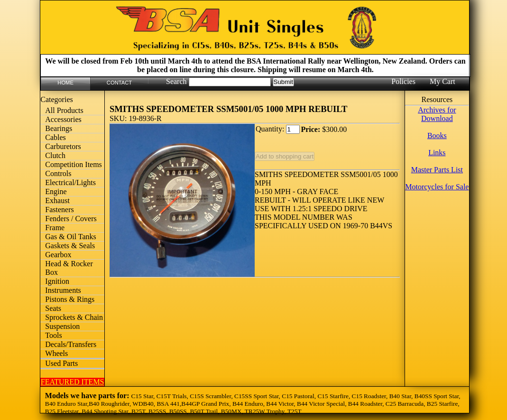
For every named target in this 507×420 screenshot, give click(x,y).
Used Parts (61, 363)
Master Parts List (437, 170)
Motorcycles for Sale (437, 187)
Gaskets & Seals (70, 246)
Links (437, 153)
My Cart (442, 81)
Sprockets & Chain (74, 317)
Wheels (56, 353)
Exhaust (57, 201)
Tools (53, 335)
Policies (403, 81)
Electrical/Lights (70, 182)
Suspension (62, 326)
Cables (55, 137)
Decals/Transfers (71, 344)
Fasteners (59, 210)
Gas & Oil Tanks (70, 237)
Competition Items (74, 164)
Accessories (63, 119)
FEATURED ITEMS (73, 382)
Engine (56, 191)
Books (437, 135)
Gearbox (58, 255)
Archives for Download (437, 114)
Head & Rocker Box (69, 268)
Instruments (63, 290)
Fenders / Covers (71, 219)
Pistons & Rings (70, 299)
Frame (55, 228)
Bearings (59, 128)
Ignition (57, 281)
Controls (58, 173)
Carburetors (63, 146)
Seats (53, 308)
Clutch (55, 155)
